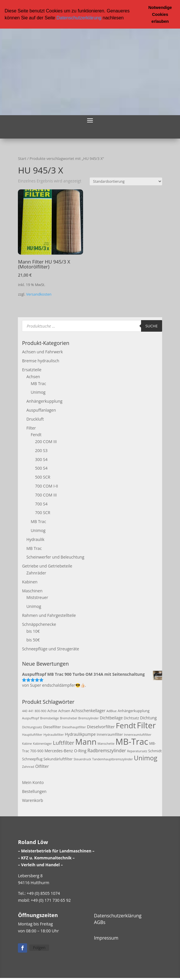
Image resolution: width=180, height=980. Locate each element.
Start (22, 158)
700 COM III (46, 495)
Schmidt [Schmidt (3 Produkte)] (155, 751)
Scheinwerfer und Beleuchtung (55, 557)
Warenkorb (32, 800)
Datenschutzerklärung (79, 18)
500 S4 (41, 468)
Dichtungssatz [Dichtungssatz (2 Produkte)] (32, 727)
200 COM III (46, 441)
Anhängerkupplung (44, 401)
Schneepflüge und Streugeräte (50, 648)
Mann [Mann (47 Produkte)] (86, 741)
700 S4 (41, 504)
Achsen (33, 376)
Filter (31, 428)
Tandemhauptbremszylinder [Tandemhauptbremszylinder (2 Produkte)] (113, 759)
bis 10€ (33, 631)
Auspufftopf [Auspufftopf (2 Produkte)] (30, 718)
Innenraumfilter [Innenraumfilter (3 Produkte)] (110, 734)
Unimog (38, 392)
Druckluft (35, 419)
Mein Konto (33, 782)
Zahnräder (36, 573)
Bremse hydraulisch (41, 360)
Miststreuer (37, 597)
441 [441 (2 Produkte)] (31, 711)
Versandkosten (39, 294)
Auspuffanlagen (41, 410)
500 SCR (43, 477)
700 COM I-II (46, 486)
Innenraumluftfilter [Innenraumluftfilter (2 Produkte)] (138, 734)
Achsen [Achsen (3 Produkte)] (64, 711)
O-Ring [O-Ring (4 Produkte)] (80, 750)
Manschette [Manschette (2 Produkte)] (106, 743)
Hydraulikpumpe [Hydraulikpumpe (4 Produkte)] (80, 734)
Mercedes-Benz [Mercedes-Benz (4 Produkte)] (59, 750)
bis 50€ (33, 640)
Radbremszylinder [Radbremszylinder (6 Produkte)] (107, 750)
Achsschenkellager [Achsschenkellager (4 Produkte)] (88, 710)
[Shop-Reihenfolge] (126, 181)
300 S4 (41, 459)
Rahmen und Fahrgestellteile (49, 615)
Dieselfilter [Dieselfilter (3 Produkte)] (52, 727)
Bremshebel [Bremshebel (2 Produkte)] (69, 718)
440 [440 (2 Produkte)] (25, 711)
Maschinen (32, 590)
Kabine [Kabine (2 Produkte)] (27, 743)
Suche (152, 326)
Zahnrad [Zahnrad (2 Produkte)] (28, 766)
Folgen (39, 947)
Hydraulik (35, 539)
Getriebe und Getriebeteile (47, 566)
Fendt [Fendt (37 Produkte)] (126, 725)
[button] (126, 18)
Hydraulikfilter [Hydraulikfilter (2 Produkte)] (54, 734)
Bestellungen (34, 791)
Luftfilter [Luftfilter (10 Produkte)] (63, 742)
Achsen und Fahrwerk (42, 352)
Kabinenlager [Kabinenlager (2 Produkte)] (42, 743)
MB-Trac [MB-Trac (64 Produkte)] (132, 741)
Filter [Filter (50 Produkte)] (147, 725)
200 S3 (41, 450)
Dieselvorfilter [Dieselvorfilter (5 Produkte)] (101, 726)
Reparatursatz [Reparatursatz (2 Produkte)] (137, 751)
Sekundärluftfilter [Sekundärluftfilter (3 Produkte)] (58, 759)
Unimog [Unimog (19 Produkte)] (146, 758)
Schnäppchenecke (39, 624)
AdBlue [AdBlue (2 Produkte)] (111, 711)
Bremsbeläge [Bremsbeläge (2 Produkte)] (49, 718)
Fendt (36, 435)
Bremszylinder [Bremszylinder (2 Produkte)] (88, 718)
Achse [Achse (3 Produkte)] (52, 711)
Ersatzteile (32, 369)
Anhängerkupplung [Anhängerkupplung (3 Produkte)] (134, 711)
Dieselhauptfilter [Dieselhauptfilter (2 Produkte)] (74, 727)
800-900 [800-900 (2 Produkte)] (40, 711)
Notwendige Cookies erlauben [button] (160, 14)
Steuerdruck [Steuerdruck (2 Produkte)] (82, 759)
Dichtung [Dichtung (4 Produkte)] (149, 718)
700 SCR (43, 513)
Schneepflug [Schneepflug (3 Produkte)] (32, 759)
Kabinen (30, 582)
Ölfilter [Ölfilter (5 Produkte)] (42, 766)
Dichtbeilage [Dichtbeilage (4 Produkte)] (111, 718)
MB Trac (38, 383)
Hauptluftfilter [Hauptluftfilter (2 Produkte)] (32, 734)
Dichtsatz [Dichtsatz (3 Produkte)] (131, 718)
